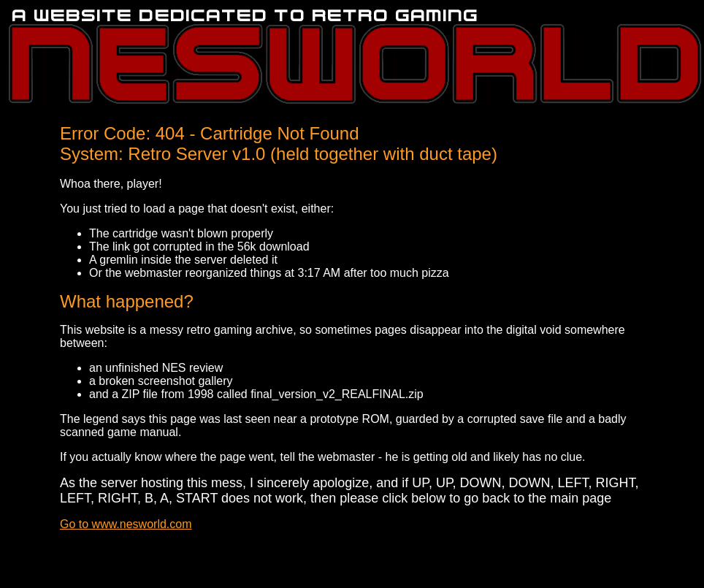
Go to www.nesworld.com (126, 524)
